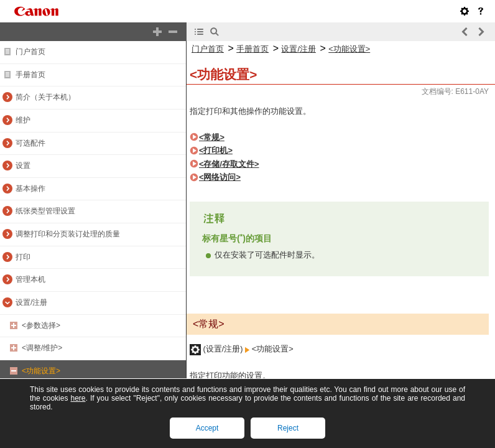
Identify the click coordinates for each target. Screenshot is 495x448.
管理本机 (30, 279)
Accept (207, 428)
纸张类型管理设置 (45, 211)
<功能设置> (41, 371)
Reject (288, 428)
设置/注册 (31, 302)
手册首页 (30, 75)
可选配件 (30, 143)
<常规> (212, 137)
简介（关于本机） (45, 97)
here (78, 398)
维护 (23, 120)
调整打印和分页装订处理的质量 (68, 234)
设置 (23, 166)
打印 (23, 257)
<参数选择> (41, 325)
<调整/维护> (42, 348)
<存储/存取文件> (229, 164)
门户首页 (30, 52)
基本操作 (30, 189)
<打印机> (216, 150)
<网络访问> (220, 177)
